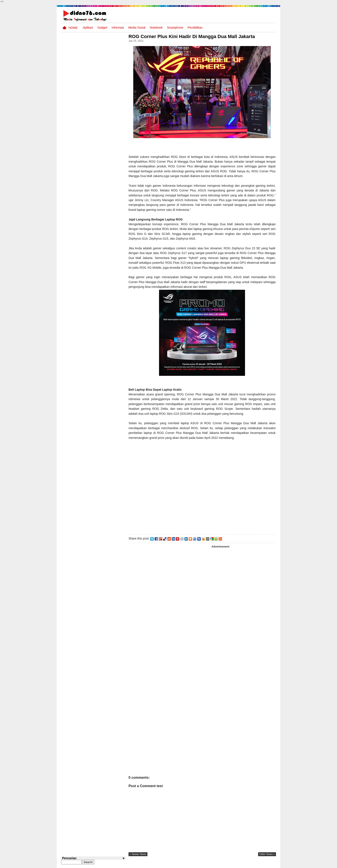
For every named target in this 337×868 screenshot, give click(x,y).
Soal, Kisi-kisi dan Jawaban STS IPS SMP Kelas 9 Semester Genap (100, 275)
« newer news (139, 854)
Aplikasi (88, 28)
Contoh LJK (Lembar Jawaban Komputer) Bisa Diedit (100, 291)
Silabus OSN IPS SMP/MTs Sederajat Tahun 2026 (102, 188)
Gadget (102, 28)
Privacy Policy (250, 864)
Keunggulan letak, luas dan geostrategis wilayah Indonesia (101, 242)
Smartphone (175, 28)
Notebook (156, 28)
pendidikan (195, 28)
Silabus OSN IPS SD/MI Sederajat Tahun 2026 (99, 305)
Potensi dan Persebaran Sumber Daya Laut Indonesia (100, 258)
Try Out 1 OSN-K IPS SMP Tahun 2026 (102, 202)
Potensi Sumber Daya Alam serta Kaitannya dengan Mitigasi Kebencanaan (97, 223)
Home (73, 28)
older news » (267, 854)
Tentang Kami (230, 864)
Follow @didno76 (73, 327)
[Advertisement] (203, 489)
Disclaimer (268, 864)
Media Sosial (137, 28)
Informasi (118, 28)
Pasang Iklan (210, 864)
